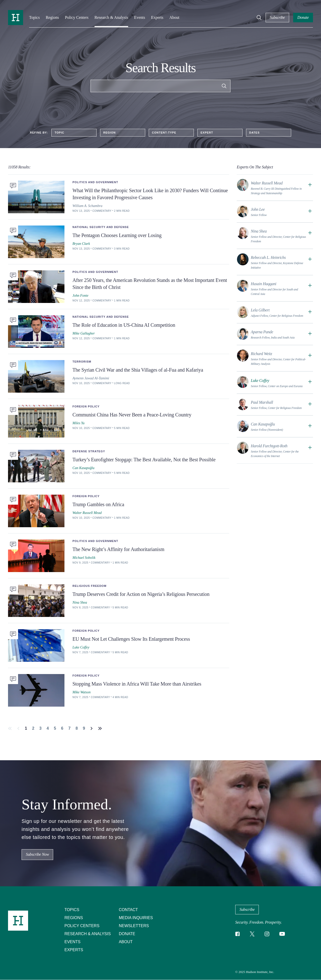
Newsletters (134, 926)
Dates (254, 133)
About (174, 17)
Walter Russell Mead (87, 513)
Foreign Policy (86, 406)
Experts (157, 17)
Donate (127, 934)
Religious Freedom (90, 586)
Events (140, 17)
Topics (34, 17)
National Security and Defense (101, 227)
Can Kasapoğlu (84, 468)
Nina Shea (80, 603)
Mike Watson (82, 692)
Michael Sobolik (84, 558)
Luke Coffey (81, 647)
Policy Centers (77, 17)
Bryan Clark (81, 244)
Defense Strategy (89, 451)
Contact (128, 910)
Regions (52, 17)
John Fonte (80, 296)
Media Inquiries (136, 918)
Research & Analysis (111, 17)
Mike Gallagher (84, 333)
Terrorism (82, 362)
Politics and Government (95, 182)
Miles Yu (78, 423)
